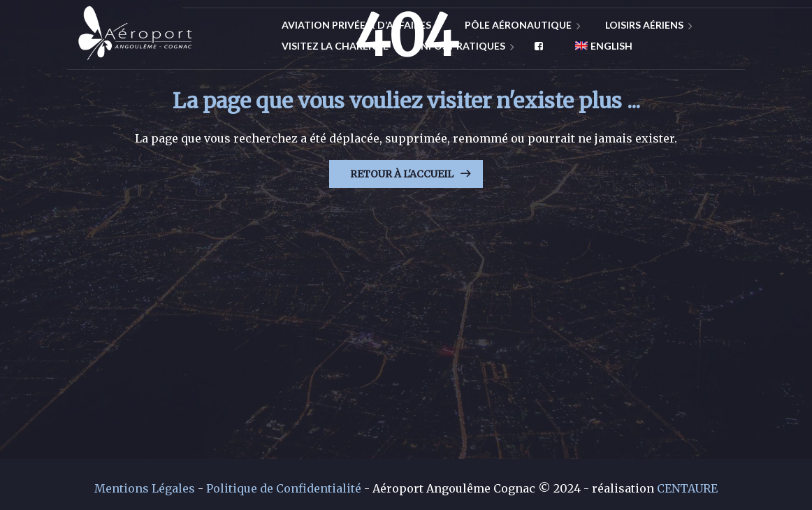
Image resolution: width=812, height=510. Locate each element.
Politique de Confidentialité (284, 488)
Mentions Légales (145, 488)
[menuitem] (599, 46)
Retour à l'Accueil (402, 174)
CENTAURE (687, 488)
